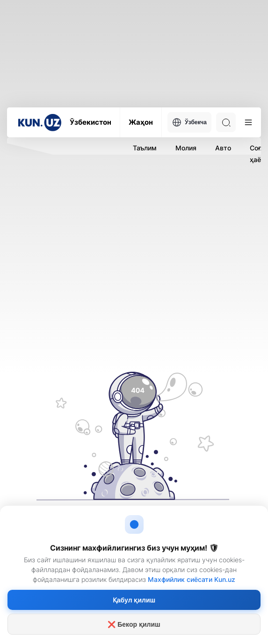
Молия (186, 148)
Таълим (145, 148)
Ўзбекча (189, 122)
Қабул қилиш (134, 600)
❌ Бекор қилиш (134, 624)
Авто (223, 148)
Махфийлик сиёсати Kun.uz (192, 579)
